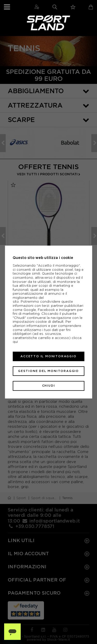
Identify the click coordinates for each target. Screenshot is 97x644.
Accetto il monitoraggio (48, 356)
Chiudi (49, 386)
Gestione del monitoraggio (48, 371)
